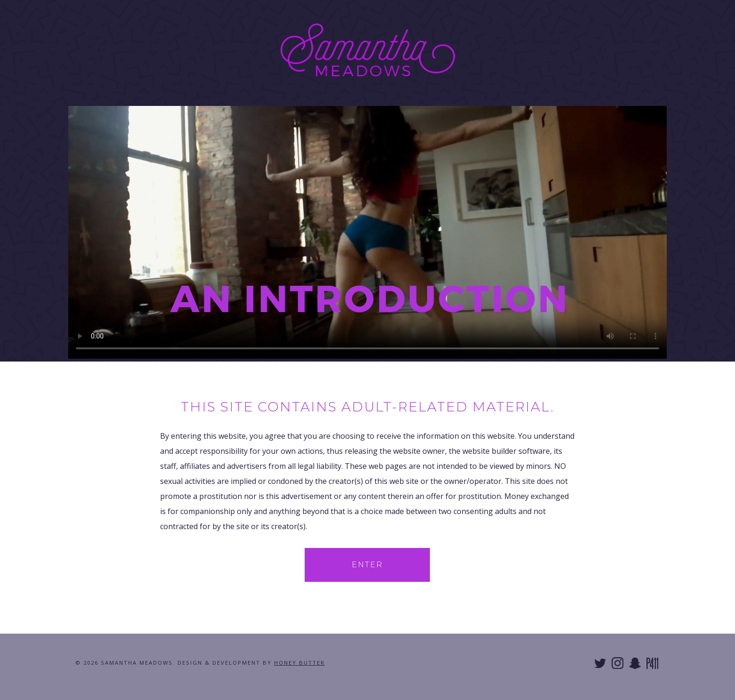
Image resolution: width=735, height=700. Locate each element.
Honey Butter (299, 663)
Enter (367, 565)
